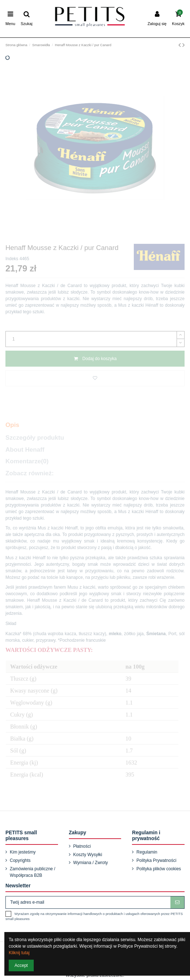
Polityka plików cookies (159, 869)
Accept (21, 965)
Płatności (82, 846)
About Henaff (25, 450)
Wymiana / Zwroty (91, 863)
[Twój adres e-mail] (88, 902)
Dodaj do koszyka (95, 359)
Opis (12, 425)
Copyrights (20, 860)
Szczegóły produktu (35, 438)
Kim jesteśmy (23, 852)
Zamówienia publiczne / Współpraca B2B (32, 872)
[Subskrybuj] (177, 902)
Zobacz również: (30, 473)
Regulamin (147, 852)
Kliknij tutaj (19, 953)
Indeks (12, 259)
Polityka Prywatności (156, 860)
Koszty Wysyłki (88, 855)
